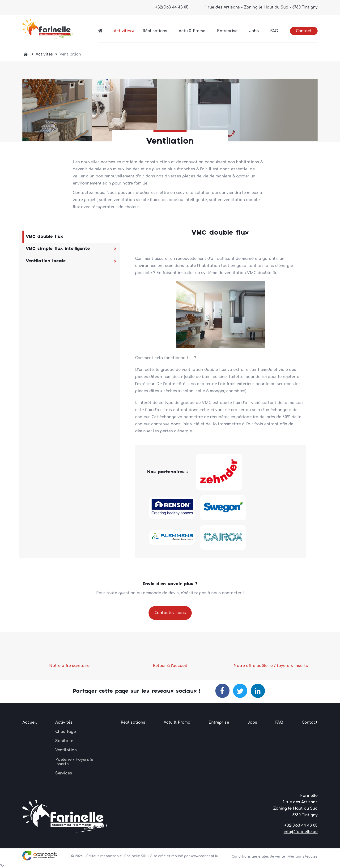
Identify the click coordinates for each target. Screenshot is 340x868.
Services (64, 773)
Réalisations (155, 31)
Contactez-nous (170, 613)
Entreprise (227, 31)
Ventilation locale (46, 261)
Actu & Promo (192, 31)
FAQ (274, 31)
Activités (122, 31)
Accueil (30, 722)
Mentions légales (302, 857)
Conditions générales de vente (258, 857)
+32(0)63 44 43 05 (172, 7)
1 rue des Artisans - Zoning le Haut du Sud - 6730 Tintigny (261, 7)
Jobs (254, 31)
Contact (304, 31)
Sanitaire (64, 741)
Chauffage (66, 732)
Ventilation (66, 750)
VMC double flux (45, 237)
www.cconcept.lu (205, 856)
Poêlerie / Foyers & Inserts (74, 762)
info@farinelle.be (301, 832)
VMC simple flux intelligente (58, 249)
